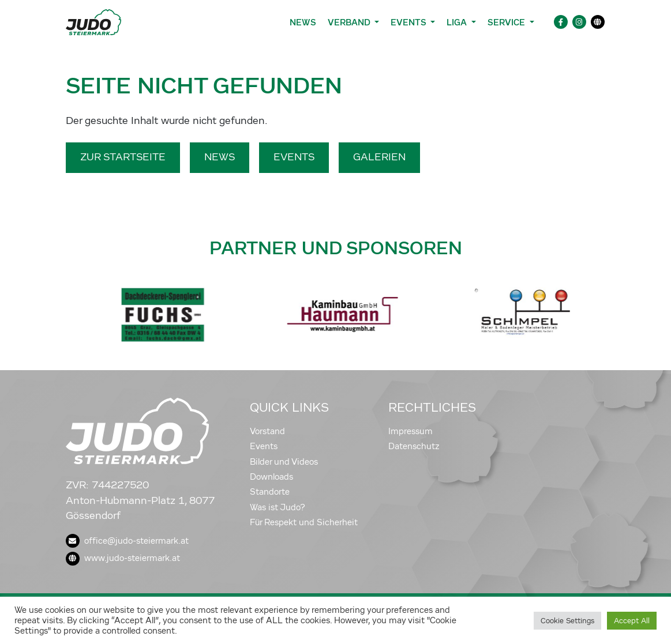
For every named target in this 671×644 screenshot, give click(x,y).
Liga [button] (458, 22)
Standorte (270, 492)
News (303, 22)
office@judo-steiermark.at (127, 541)
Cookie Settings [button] (567, 621)
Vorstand (267, 431)
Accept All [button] (632, 621)
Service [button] (507, 22)
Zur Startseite (123, 157)
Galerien (379, 157)
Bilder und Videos (284, 462)
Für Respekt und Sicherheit (304, 522)
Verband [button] (350, 22)
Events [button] (409, 22)
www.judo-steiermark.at (123, 558)
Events (294, 157)
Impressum (411, 431)
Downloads (271, 477)
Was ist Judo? (278, 507)
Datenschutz (414, 446)
